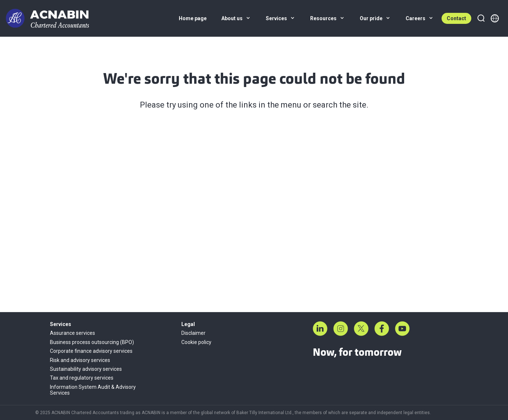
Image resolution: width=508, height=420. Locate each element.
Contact (456, 18)
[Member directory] (495, 18)
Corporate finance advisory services (91, 351)
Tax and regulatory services (82, 378)
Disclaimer (193, 333)
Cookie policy (196, 342)
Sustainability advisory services (86, 369)
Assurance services (72, 333)
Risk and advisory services (80, 360)
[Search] (481, 18)
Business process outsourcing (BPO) (92, 342)
